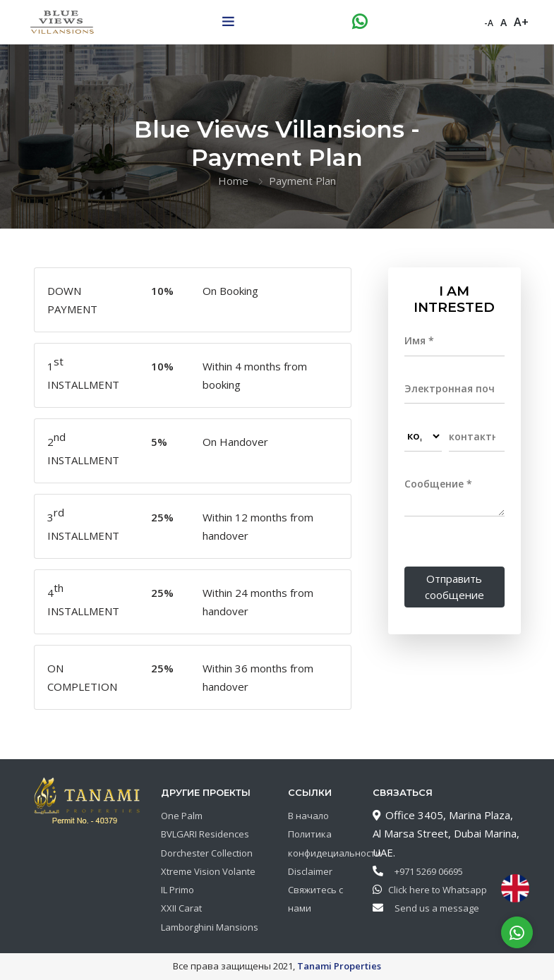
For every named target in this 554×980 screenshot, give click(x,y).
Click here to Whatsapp (434, 890)
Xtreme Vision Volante (208, 871)
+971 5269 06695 (426, 871)
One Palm (182, 816)
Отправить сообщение (454, 587)
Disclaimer (310, 871)
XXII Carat (181, 908)
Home (233, 181)
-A (489, 23)
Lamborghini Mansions (210, 927)
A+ (521, 21)
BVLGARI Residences (205, 834)
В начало (308, 816)
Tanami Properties (339, 966)
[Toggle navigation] (228, 22)
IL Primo (177, 890)
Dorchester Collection (207, 853)
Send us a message (434, 908)
